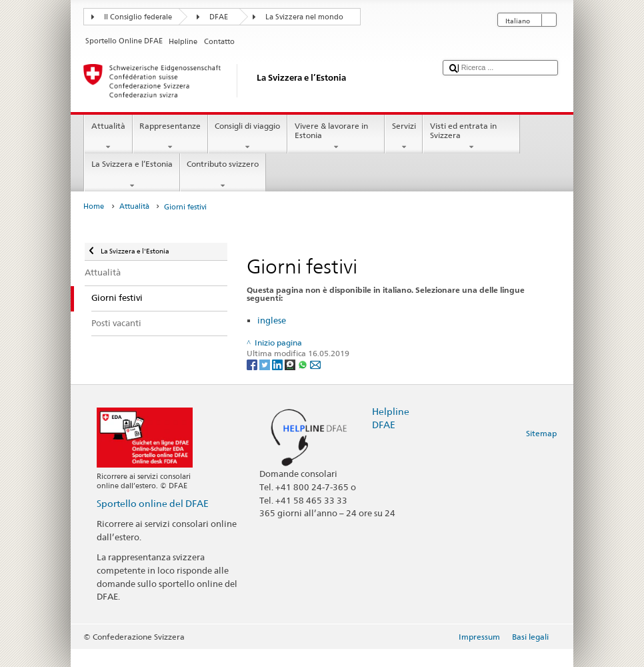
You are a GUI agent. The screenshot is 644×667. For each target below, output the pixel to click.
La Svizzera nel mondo (304, 17)
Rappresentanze (170, 137)
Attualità (108, 137)
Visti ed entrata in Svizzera (471, 137)
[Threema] (291, 364)
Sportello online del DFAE (153, 503)
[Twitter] (266, 364)
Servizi (404, 137)
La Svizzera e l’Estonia (132, 175)
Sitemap (541, 433)
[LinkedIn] (278, 364)
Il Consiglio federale (138, 17)
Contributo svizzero (223, 175)
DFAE (219, 17)
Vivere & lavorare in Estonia (336, 137)
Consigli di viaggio (248, 137)
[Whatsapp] (304, 364)
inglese (272, 320)
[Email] (315, 364)
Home (94, 206)
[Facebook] (253, 364)
